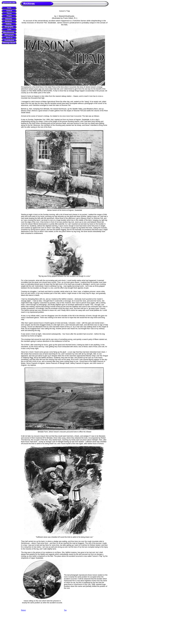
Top (65, 610)
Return (23, 610)
